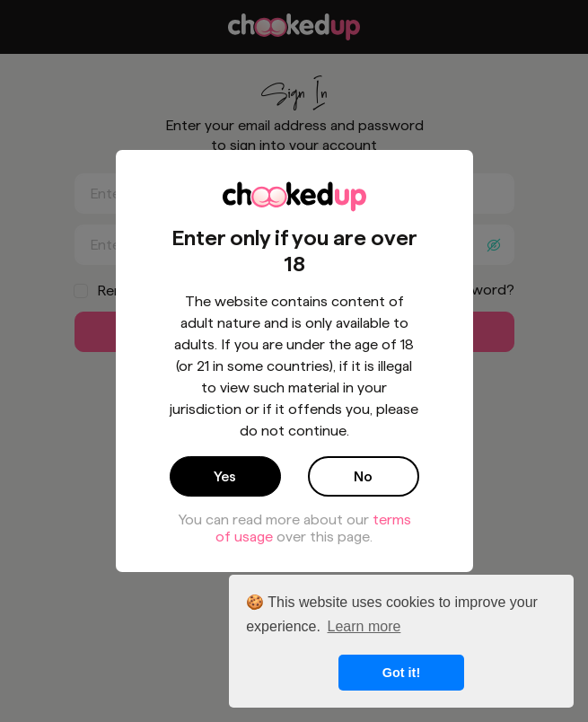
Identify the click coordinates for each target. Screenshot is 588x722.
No (363, 476)
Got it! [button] (401, 673)
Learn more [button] (364, 626)
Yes (225, 476)
